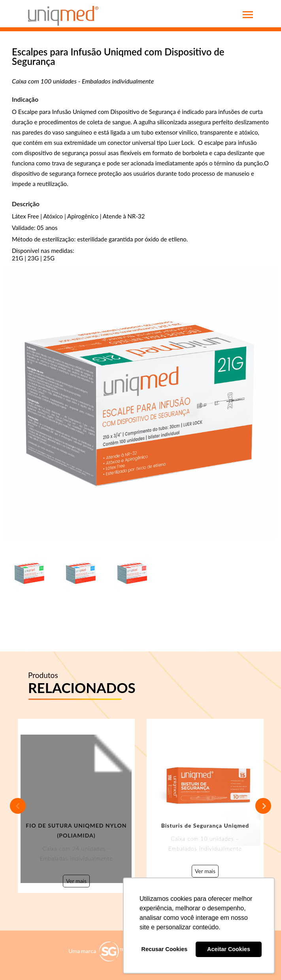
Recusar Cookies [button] (165, 949)
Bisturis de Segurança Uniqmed (205, 825)
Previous (18, 806)
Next (263, 806)
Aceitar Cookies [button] (229, 949)
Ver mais (76, 881)
